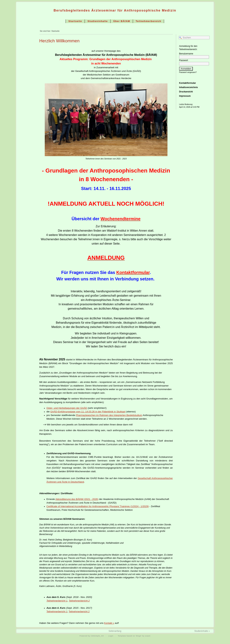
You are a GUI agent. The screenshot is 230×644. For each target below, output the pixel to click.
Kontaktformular (188, 84)
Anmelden (186, 70)
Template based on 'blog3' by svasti (134, 636)
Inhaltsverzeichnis (188, 88)
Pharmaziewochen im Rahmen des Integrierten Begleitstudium (109, 415)
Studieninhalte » (202, 631)
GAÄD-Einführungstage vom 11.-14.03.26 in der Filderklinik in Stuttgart (88, 412)
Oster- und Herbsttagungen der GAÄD (67, 408)
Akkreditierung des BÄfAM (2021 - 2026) (77, 499)
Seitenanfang (115, 631)
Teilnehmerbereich (149, 21)
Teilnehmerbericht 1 (57, 601)
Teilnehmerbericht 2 (79, 601)
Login (111, 636)
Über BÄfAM (122, 21)
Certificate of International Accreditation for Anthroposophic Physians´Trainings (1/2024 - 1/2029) (98, 506)
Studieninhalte (98, 21)
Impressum (185, 97)
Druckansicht (186, 93)
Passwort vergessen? (188, 73)
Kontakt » (109, 623)
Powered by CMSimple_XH (92, 636)
